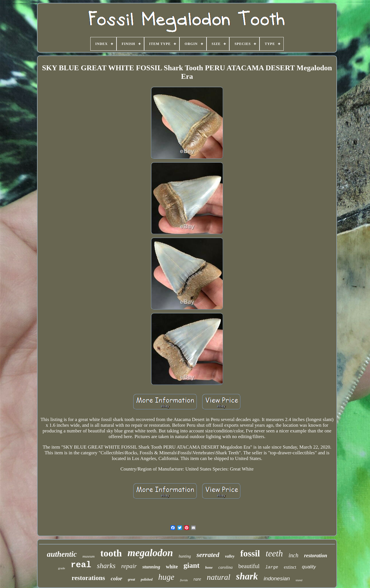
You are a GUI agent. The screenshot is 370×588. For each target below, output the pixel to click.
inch (293, 555)
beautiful (249, 566)
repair (129, 566)
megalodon (150, 553)
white (172, 567)
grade (62, 568)
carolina (226, 567)
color (116, 578)
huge (166, 577)
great (131, 579)
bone (209, 567)
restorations (88, 578)
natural (218, 577)
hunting (185, 556)
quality (309, 567)
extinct (290, 567)
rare (197, 579)
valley (230, 556)
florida (184, 580)
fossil (250, 553)
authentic (62, 554)
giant (191, 565)
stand (299, 580)
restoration (315, 556)
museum (89, 556)
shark (247, 576)
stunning (151, 567)
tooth (111, 553)
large (272, 567)
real (81, 565)
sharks (106, 566)
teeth (274, 553)
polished (147, 579)
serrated (208, 555)
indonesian (277, 578)
